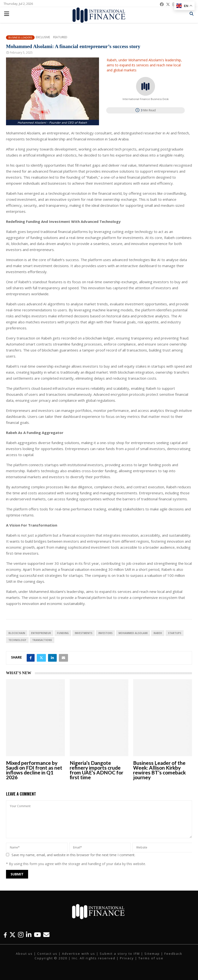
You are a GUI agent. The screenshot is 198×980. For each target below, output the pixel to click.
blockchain (17, 633)
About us (24, 954)
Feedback (173, 954)
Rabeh (158, 633)
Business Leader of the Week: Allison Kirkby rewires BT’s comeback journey (159, 770)
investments (84, 633)
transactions (42, 640)
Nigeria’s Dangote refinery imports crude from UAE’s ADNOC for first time (96, 770)
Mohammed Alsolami (133, 633)
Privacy (127, 958)
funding (63, 633)
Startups (175, 633)
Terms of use (151, 958)
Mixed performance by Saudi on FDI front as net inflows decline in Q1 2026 (34, 770)
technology (17, 640)
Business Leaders (20, 37)
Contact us (47, 954)
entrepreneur (41, 633)
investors (105, 633)
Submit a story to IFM (120, 954)
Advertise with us (79, 954)
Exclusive (43, 37)
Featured (60, 37)
